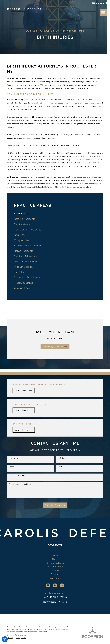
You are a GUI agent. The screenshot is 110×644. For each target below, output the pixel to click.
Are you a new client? (18, 476)
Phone (12, 467)
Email (60, 467)
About (55, 559)
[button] (5, 639)
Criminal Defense (55, 563)
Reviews (55, 574)
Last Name (62, 458)
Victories (55, 570)
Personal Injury (55, 567)
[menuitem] (55, 214)
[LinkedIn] (62, 585)
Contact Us (55, 578)
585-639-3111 (55, 545)
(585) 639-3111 (99, 3)
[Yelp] (55, 585)
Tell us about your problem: (20, 484)
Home (55, 555)
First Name (13, 458)
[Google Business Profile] (48, 585)
